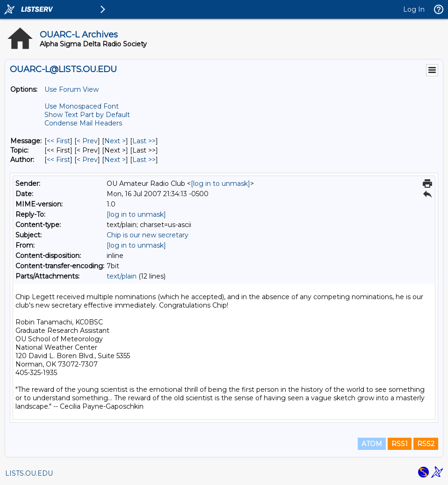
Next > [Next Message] (115, 141)
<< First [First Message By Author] (58, 160)
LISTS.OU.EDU (29, 473)
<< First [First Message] (58, 141)
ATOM (372, 444)
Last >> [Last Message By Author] (144, 160)
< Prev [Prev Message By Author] (87, 160)
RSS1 (400, 444)
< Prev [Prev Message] (87, 141)
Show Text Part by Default (87, 115)
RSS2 (426, 444)
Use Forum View (72, 89)
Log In (414, 9)
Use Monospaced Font (82, 106)
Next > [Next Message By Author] (115, 160)
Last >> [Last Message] (144, 141)
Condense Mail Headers (83, 123)
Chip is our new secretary (148, 235)
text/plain (122, 276)
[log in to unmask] (220, 184)
